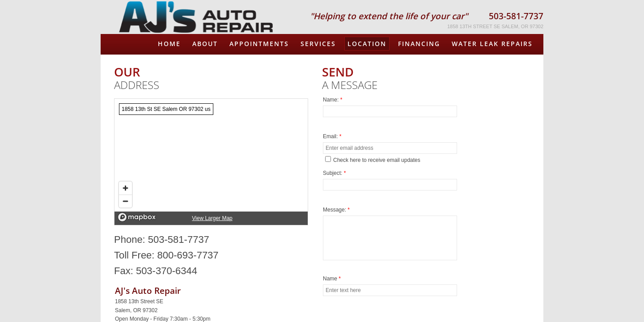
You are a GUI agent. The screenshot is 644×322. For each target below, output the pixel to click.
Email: (332, 136)
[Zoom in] (125, 188)
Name (332, 279)
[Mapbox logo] (137, 217)
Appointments (259, 44)
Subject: (334, 173)
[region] (211, 162)
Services (318, 44)
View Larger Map (212, 218)
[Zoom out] (125, 201)
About (205, 44)
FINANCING (419, 44)
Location (367, 44)
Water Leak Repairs (492, 44)
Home (169, 44)
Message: (336, 210)
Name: (333, 100)
